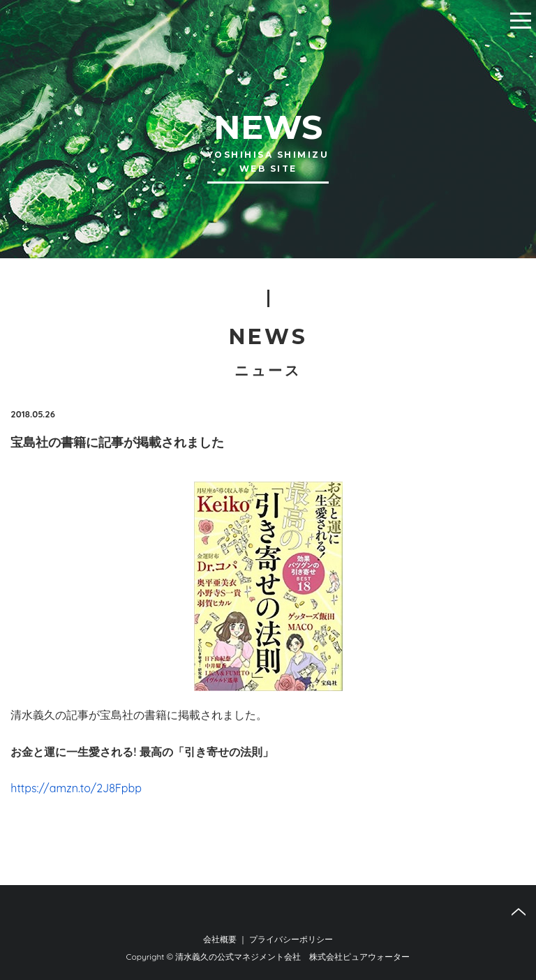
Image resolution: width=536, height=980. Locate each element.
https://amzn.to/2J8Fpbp (76, 788)
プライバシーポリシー (291, 939)
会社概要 (220, 939)
